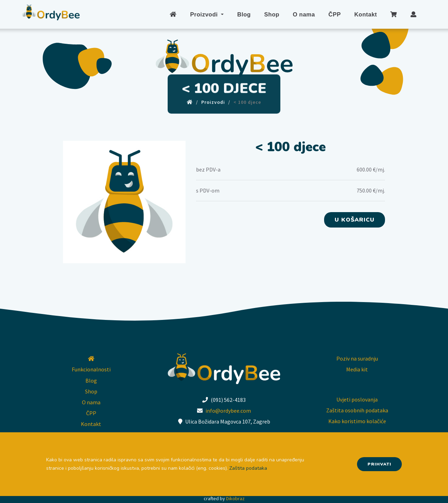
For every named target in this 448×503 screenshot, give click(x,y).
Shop (272, 14)
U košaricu (355, 220)
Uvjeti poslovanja (357, 399)
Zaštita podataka (248, 468)
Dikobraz (235, 498)
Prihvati (379, 464)
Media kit (357, 369)
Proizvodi (205, 14)
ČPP (334, 14)
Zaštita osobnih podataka (357, 410)
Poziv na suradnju (357, 358)
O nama (304, 14)
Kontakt (366, 14)
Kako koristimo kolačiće (357, 421)
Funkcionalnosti (91, 369)
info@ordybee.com (228, 411)
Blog (244, 14)
